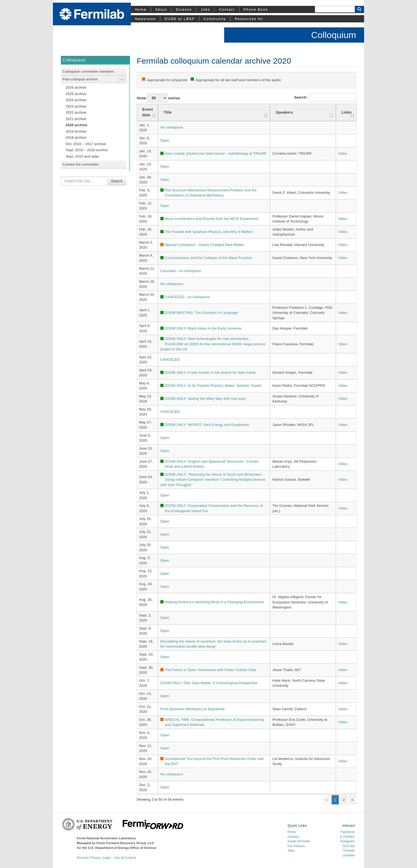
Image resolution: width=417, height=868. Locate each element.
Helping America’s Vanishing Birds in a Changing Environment (214, 602)
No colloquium (172, 127)
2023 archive (76, 106)
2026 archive (76, 87)
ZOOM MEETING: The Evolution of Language (201, 313)
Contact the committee (81, 164)
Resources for (249, 19)
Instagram (348, 841)
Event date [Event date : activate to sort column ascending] (148, 112)
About (161, 9)
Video (343, 153)
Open (165, 140)
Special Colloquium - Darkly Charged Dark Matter (204, 245)
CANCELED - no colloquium (187, 297)
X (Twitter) (347, 836)
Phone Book (256, 9)
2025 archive (76, 94)
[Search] (335, 9)
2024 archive (76, 100)
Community (215, 19)
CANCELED (170, 359)
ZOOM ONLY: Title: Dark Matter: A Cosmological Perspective (209, 683)
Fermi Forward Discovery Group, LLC (125, 843)
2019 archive (76, 131)
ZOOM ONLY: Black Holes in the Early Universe (203, 328)
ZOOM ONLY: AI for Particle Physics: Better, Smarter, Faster (213, 386)
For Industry (296, 846)
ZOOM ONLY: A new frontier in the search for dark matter (210, 373)
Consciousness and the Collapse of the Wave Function (209, 258)
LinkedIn (349, 855)
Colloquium (334, 35)
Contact (227, 9)
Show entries (158, 98)
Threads (349, 850)
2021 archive (76, 119)
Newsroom (146, 19)
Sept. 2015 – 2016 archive (87, 150)
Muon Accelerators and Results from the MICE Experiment (212, 219)
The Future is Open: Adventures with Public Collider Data (210, 670)
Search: (325, 97)
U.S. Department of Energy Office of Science (122, 848)
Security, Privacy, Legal (94, 857)
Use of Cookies (125, 857)
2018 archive (76, 137)
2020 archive (76, 125)
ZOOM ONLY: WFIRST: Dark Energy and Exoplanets (207, 425)
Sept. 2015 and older (82, 156)
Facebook (348, 832)
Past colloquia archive (80, 79)
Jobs (206, 9)
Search (117, 181)
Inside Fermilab (299, 841)
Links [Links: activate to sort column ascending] (347, 112)
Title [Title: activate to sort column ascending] (168, 112)
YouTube (348, 846)
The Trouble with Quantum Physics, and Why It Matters (209, 232)
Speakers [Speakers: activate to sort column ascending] (284, 112)
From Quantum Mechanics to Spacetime (193, 709)
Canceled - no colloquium (181, 271)
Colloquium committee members (88, 71)
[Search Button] (359, 9)
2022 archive (76, 112)
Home (141, 9)
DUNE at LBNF (180, 19)
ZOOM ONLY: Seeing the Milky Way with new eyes (205, 399)
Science (184, 9)
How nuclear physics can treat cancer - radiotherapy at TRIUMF (216, 153)
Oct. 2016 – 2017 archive (86, 144)
